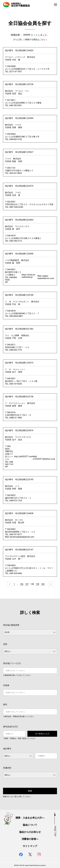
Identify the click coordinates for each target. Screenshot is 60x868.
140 (43, 584)
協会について (30, 825)
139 (37, 584)
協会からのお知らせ (30, 832)
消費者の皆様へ (30, 839)
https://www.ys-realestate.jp (28, 276)
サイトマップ (30, 846)
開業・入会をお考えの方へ (30, 818)
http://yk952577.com (23, 456)
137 (27, 584)
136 (22, 584)
